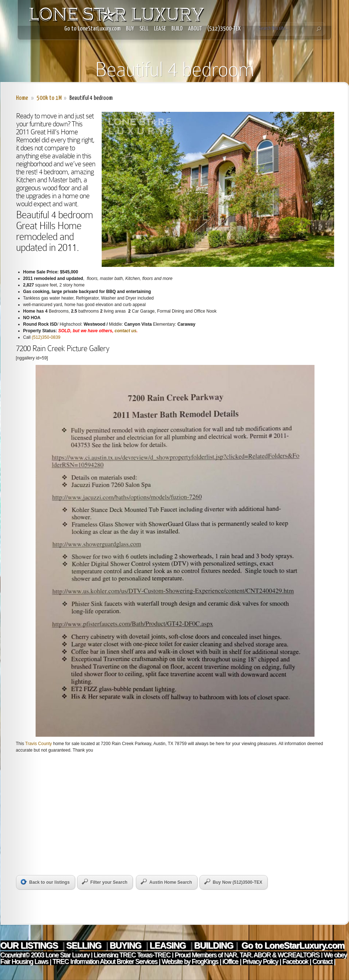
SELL (144, 29)
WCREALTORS (298, 955)
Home (22, 98)
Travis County (38, 744)
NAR (230, 955)
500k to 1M (49, 98)
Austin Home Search (166, 882)
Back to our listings (45, 882)
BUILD (177, 29)
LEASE (160, 29)
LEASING (169, 945)
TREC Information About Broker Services (105, 961)
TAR (245, 955)
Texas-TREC (154, 955)
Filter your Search (105, 882)
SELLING (85, 945)
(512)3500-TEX (224, 29)
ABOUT (195, 29)
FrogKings (204, 961)
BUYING (127, 945)
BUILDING (214, 945)
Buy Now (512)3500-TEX (233, 882)
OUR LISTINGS (30, 945)
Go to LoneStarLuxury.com (92, 29)
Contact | (324, 961)
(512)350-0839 (46, 337)
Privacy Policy (260, 961)
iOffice (230, 961)
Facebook (295, 961)
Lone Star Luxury (67, 955)
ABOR (262, 955)
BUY (130, 29)
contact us (126, 331)
